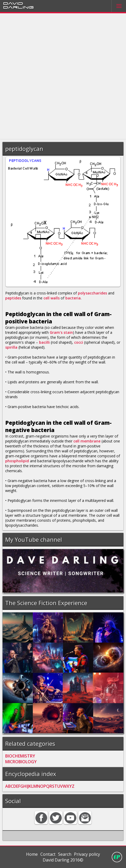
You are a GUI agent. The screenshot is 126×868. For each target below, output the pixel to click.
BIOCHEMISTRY (20, 756)
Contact (48, 854)
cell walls (52, 298)
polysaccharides (92, 293)
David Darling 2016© (63, 860)
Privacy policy (87, 854)
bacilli (44, 342)
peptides (13, 298)
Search (65, 854)
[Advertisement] (63, 76)
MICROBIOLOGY (21, 762)
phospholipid (17, 461)
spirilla (11, 347)
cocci (79, 342)
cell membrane (87, 441)
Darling (18, 7)
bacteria (73, 298)
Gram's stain (61, 332)
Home (32, 854)
